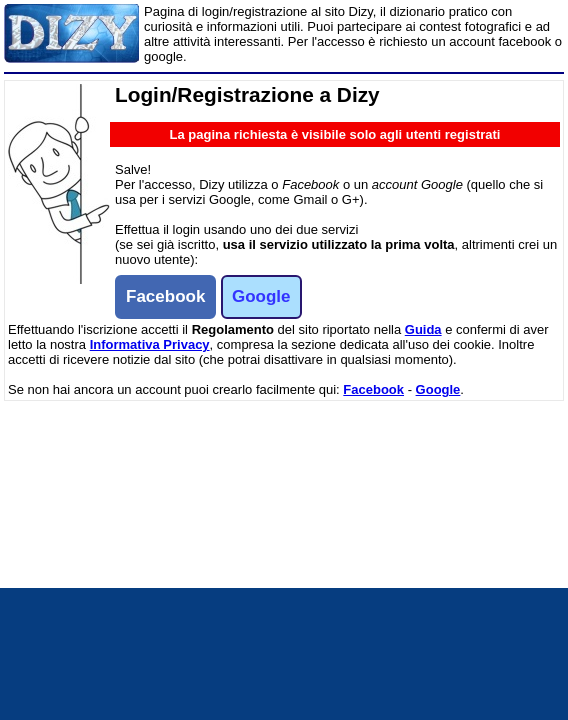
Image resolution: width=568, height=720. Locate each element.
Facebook (373, 389)
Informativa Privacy (150, 344)
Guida (423, 329)
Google (438, 389)
